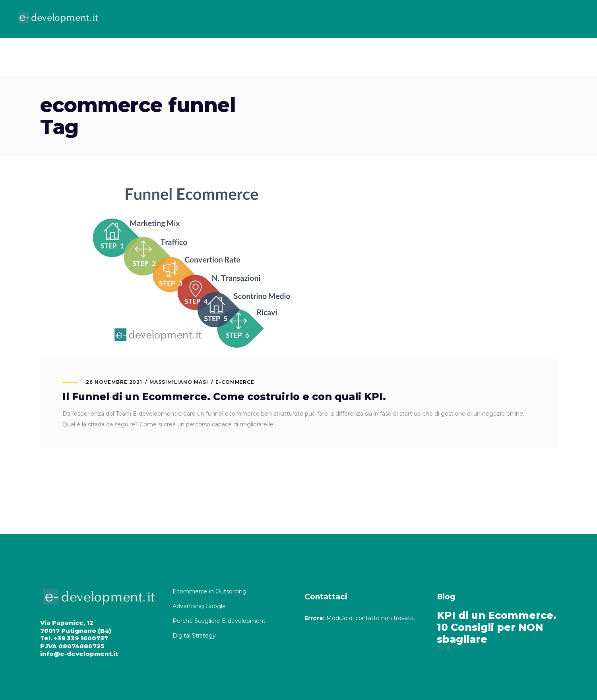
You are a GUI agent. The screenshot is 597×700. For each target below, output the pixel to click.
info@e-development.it (79, 654)
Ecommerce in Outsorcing (209, 591)
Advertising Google (200, 606)
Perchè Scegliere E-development (220, 621)
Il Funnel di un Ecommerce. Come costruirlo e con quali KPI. (224, 397)
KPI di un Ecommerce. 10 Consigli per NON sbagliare (497, 627)
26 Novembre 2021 (114, 382)
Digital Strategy (194, 636)
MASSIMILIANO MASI (179, 382)
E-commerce (235, 382)
